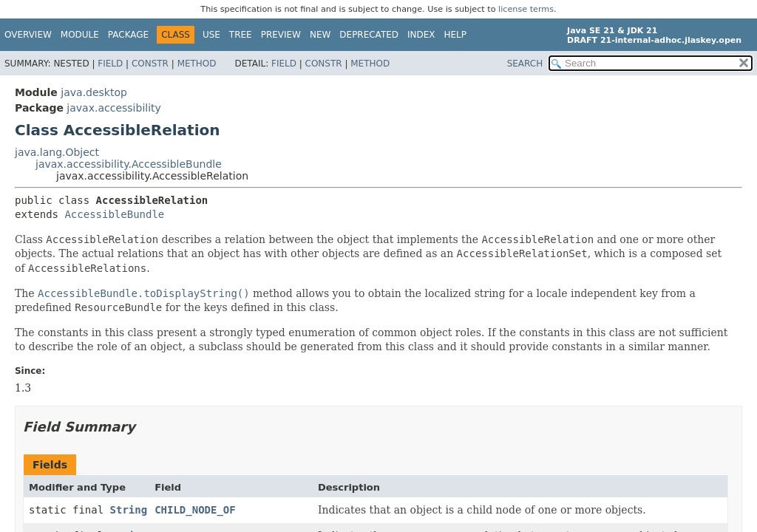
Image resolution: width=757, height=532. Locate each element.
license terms (526, 9)
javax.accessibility (113, 108)
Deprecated (369, 35)
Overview (28, 35)
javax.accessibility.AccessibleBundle (129, 164)
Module (80, 35)
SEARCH (525, 64)
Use (211, 35)
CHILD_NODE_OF (195, 510)
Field (110, 64)
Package (128, 35)
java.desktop (94, 92)
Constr (150, 64)
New (320, 35)
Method (197, 64)
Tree (241, 35)
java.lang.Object (57, 152)
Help (456, 35)
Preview (281, 35)
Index (421, 35)
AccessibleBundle (114, 214)
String (129, 510)
